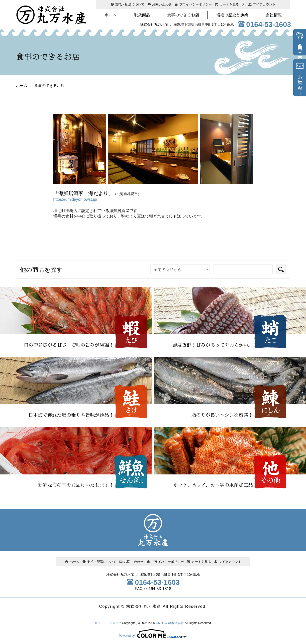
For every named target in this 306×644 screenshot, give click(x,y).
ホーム (22, 86)
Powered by (153, 634)
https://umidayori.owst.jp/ (75, 199)
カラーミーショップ (108, 623)
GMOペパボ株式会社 (170, 623)
